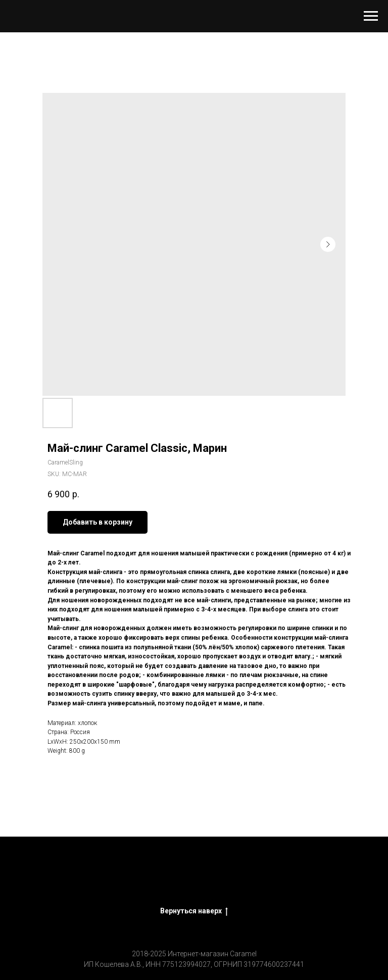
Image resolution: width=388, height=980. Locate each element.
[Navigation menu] (371, 16)
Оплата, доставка (245, 878)
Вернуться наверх (194, 911)
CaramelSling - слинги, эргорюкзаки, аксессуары (116, 878)
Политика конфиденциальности (194, 889)
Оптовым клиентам (324, 878)
